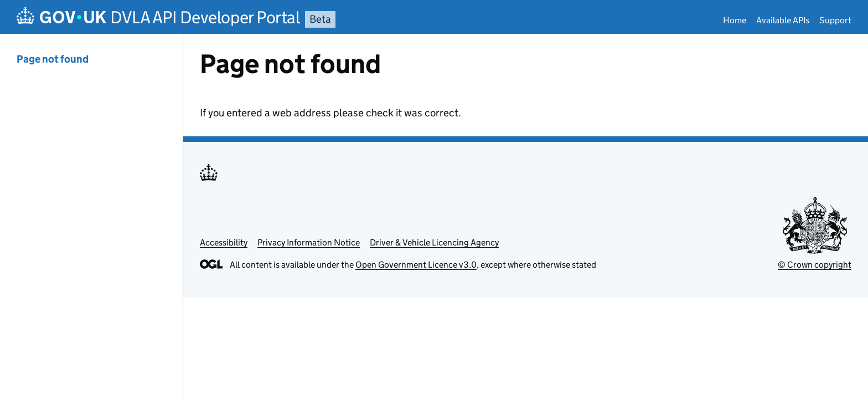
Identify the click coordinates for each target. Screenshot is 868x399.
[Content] (526, 216)
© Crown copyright (815, 265)
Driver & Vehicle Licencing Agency (434, 242)
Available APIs (783, 20)
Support (835, 20)
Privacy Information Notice (309, 242)
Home (735, 20)
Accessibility (224, 242)
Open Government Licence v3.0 (416, 265)
